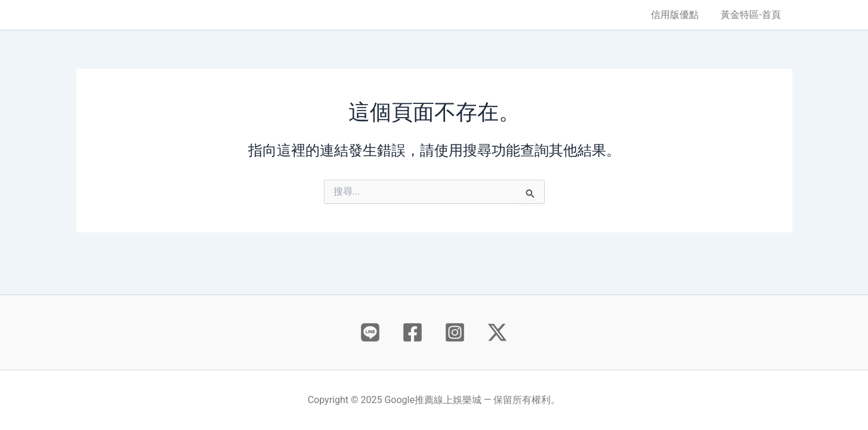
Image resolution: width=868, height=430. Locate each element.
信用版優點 (679, 15)
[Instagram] (455, 332)
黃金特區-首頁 (752, 15)
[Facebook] (413, 332)
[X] (497, 332)
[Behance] (370, 332)
